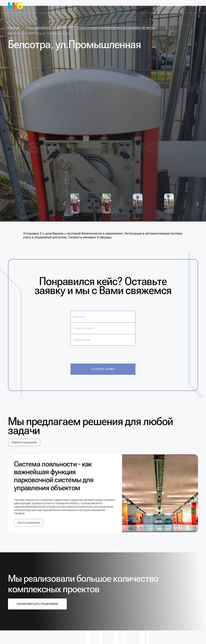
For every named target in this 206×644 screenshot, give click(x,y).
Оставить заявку (103, 369)
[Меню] (194, 5)
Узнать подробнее (29, 523)
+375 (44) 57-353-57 (169, 6)
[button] (65, 204)
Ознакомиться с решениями (37, 604)
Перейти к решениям (24, 442)
